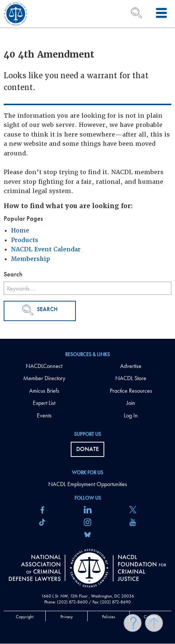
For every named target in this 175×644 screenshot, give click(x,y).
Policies (108, 617)
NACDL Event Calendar (46, 249)
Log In (131, 415)
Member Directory (44, 378)
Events (44, 415)
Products (25, 240)
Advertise (131, 366)
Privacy (67, 617)
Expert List (44, 403)
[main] (87, 169)
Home (20, 230)
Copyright (25, 617)
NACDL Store (131, 378)
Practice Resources (131, 391)
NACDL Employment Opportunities (88, 484)
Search (40, 310)
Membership (31, 259)
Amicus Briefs (44, 391)
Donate (87, 449)
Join (131, 403)
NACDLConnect (44, 366)
